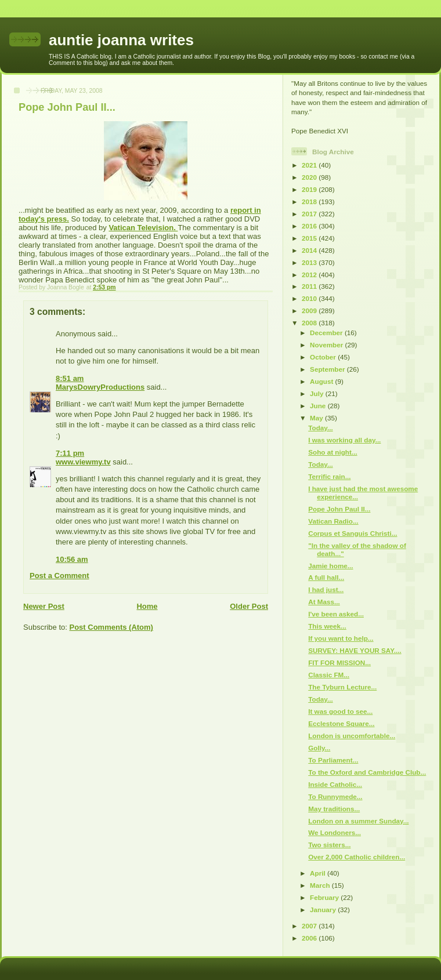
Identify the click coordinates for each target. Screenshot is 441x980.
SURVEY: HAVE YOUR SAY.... (355, 650)
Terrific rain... (329, 476)
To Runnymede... (335, 796)
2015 (310, 238)
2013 (310, 262)
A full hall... (326, 577)
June (319, 406)
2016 (310, 226)
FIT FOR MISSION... (339, 663)
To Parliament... (333, 760)
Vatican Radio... (333, 521)
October (324, 357)
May (317, 418)
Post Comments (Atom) (111, 627)
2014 (310, 250)
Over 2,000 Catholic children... (357, 857)
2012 (310, 275)
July (318, 393)
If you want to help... (341, 638)
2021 (310, 165)
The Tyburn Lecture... (342, 687)
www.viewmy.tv (83, 462)
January (324, 910)
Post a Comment (59, 576)
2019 (310, 189)
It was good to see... (340, 711)
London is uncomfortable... (352, 736)
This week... (327, 626)
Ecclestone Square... (341, 723)
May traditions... (334, 809)
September (328, 369)
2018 (310, 202)
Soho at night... (332, 452)
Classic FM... (329, 675)
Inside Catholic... (335, 784)
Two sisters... (329, 845)
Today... (320, 428)
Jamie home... (330, 566)
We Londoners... (335, 832)
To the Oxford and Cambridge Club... (367, 772)
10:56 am (72, 559)
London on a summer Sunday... (358, 821)
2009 (310, 311)
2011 (310, 286)
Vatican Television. (143, 228)
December (327, 333)
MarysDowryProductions (100, 387)
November (327, 345)
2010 (310, 298)
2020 (310, 177)
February (325, 897)
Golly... (319, 748)
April (319, 873)
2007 (310, 926)
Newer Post (44, 606)
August (323, 381)
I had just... (326, 589)
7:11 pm (70, 453)
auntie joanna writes (121, 40)
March (321, 885)
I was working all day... (344, 440)
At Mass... (324, 602)
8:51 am (70, 378)
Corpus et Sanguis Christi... (353, 533)
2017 (310, 214)
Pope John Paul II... (339, 509)
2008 (310, 323)
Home (147, 606)
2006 (310, 938)
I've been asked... (336, 614)
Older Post (249, 606)
